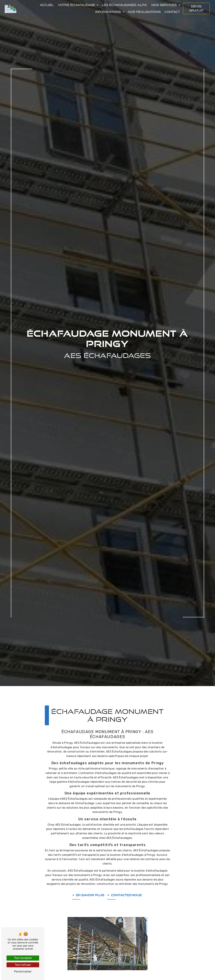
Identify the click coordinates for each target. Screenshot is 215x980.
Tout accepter (23, 958)
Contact (172, 12)
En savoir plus (88, 881)
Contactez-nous (124, 881)
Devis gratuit (196, 8)
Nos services (164, 5)
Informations (108, 12)
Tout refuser (23, 965)
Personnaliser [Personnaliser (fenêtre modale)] (23, 972)
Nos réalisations (144, 12)
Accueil (47, 5)
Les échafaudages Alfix (124, 5)
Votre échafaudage (76, 5)
